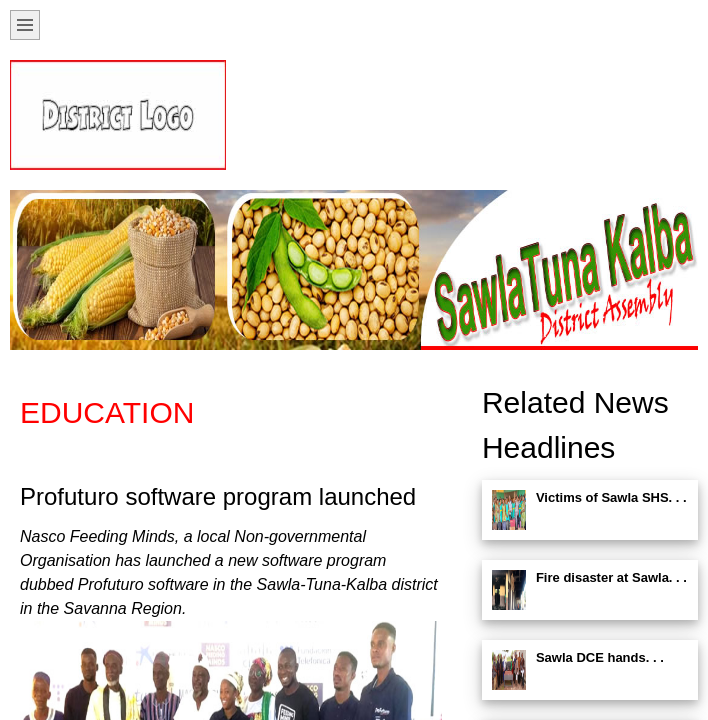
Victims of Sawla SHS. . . (611, 497)
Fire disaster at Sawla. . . (611, 577)
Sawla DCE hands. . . (600, 657)
